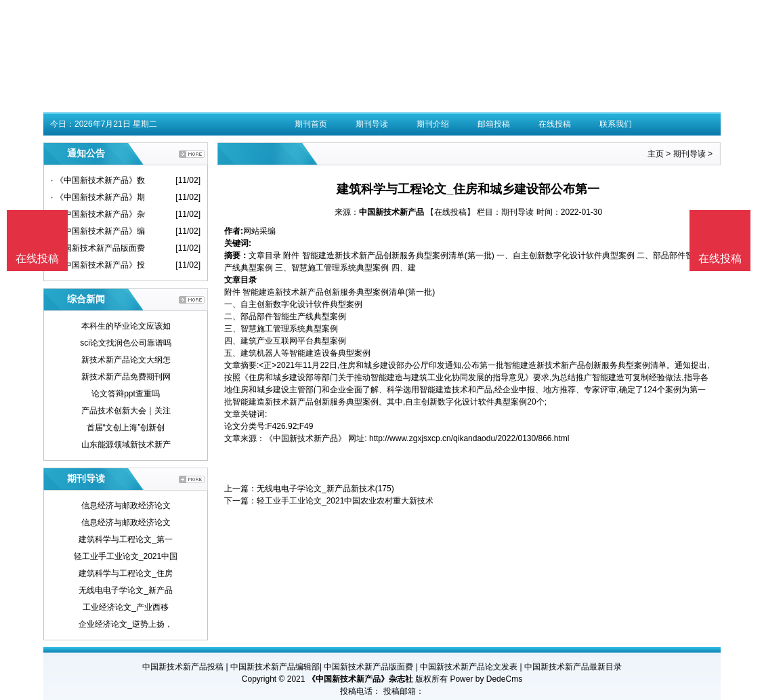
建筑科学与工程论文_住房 (126, 573)
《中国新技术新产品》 (305, 438)
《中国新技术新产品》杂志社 (360, 679)
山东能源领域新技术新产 (126, 445)
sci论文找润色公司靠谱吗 (126, 343)
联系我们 (616, 124)
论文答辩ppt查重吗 (126, 394)
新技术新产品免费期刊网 (126, 377)
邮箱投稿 (494, 124)
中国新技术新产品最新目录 (573, 667)
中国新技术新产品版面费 (368, 667)
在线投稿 (555, 124)
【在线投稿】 (450, 212)
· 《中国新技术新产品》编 (98, 231)
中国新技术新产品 (391, 212)
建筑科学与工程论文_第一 (126, 539)
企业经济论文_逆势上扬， (126, 624)
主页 (656, 154)
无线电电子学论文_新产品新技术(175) (325, 489)
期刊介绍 (433, 124)
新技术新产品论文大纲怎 (126, 360)
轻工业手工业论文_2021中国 (126, 556)
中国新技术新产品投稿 (183, 667)
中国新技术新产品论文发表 (469, 667)
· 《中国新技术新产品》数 (98, 180)
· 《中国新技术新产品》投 (98, 265)
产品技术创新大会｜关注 (126, 411)
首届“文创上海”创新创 (126, 428)
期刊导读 (372, 124)
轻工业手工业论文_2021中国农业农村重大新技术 (345, 501)
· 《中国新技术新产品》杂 (98, 214)
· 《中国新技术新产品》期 (98, 197)
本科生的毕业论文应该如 (126, 326)
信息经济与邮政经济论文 (126, 506)
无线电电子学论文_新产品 (126, 590)
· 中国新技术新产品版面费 (98, 248)
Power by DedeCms (486, 679)
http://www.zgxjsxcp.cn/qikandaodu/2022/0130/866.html (469, 438)
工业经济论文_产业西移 (126, 607)
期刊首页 (311, 124)
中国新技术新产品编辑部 (275, 667)
